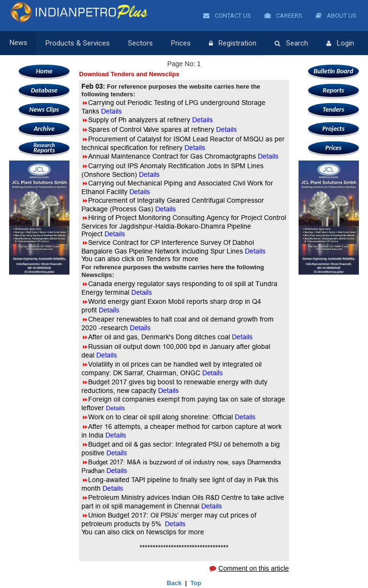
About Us (336, 16)
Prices (181, 43)
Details (195, 148)
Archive (44, 129)
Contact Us (227, 16)
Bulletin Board (334, 71)
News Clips (44, 110)
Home (44, 71)
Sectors (140, 43)
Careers (283, 16)
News (18, 43)
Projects (333, 129)
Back (174, 583)
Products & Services (78, 43)
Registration (233, 44)
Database (44, 90)
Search (291, 44)
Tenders (333, 110)
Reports (44, 148)
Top (196, 583)
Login (340, 44)
